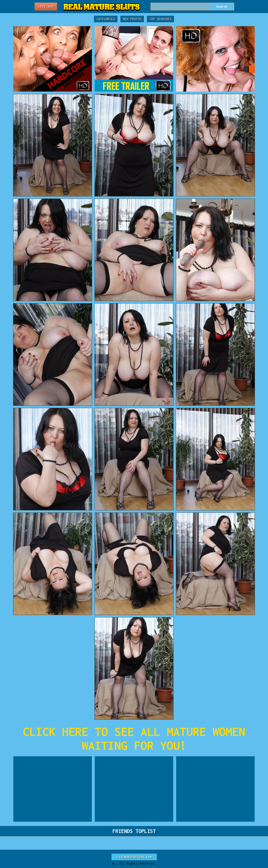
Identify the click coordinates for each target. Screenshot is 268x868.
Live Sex (46, 6)
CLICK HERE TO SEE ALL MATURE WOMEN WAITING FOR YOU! (134, 739)
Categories (106, 19)
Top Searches (160, 19)
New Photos (132, 19)
